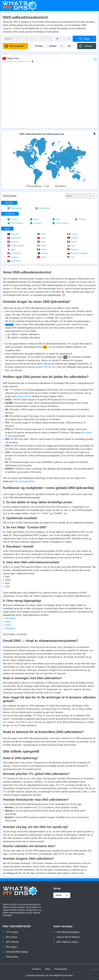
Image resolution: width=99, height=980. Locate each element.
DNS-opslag (12, 957)
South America (60, 223)
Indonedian (10, 618)
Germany (73, 238)
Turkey (42, 257)
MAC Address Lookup (67, 942)
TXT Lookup (12, 932)
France (72, 242)
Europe (80, 219)
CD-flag (39, 46)
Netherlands (14, 253)
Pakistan (43, 253)
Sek (69, 46)
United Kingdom (16, 246)
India (71, 246)
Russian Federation (77, 253)
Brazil (41, 234)
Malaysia (73, 249)
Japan (12, 249)
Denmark (13, 242)
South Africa (14, 261)
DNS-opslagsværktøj (24, 481)
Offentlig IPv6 (43, 208)
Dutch (8, 625)
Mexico (42, 249)
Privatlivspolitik (61, 969)
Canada (72, 234)
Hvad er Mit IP (24, 396)
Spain (41, 242)
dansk (62, 895)
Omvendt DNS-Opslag (17, 952)
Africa (34, 219)
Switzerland (14, 238)
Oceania (35, 223)
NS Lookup (11, 947)
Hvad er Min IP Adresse (68, 937)
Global (12, 219)
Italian (8, 622)
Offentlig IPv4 (15, 208)
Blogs (48, 969)
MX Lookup (12, 937)
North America (15, 223)
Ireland (42, 246)
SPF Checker (13, 942)
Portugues (10, 628)
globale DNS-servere (45, 367)
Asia (56, 219)
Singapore (13, 257)
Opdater (53, 46)
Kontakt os (37, 969)
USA (71, 257)
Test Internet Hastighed (68, 932)
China (41, 238)
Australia (13, 234)
